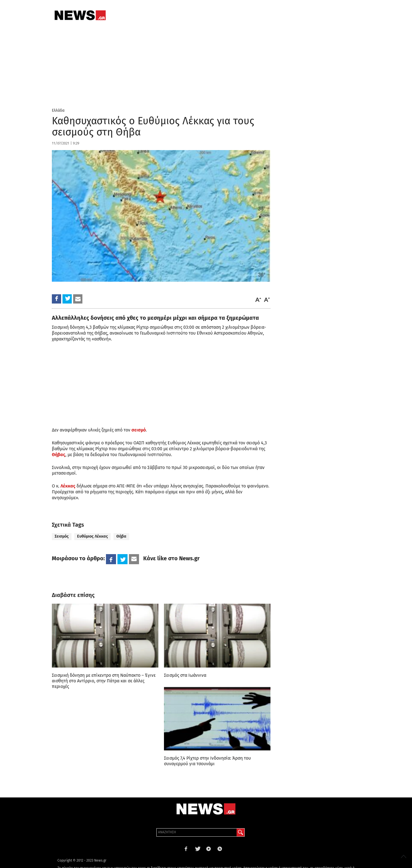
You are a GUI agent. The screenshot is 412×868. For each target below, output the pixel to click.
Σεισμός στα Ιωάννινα (185, 675)
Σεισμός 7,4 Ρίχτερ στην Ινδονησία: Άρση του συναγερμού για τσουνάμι (207, 761)
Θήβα (121, 536)
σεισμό (139, 430)
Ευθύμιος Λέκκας (92, 536)
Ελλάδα (58, 110)
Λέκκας (68, 486)
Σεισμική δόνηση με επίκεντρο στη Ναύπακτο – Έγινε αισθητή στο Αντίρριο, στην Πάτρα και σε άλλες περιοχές (104, 681)
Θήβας (59, 455)
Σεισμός (62, 536)
